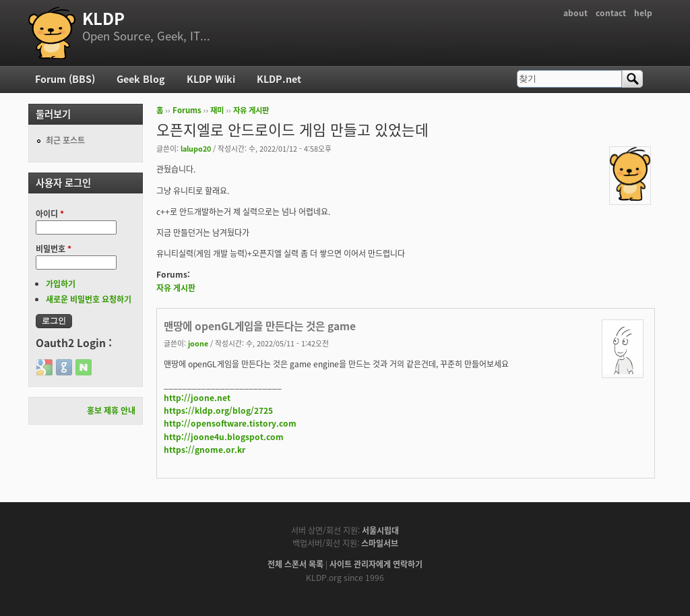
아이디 (50, 214)
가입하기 (61, 284)
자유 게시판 (251, 110)
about (575, 13)
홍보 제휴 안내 (111, 410)
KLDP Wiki (211, 79)
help (643, 13)
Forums (187, 110)
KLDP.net (279, 79)
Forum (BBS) (65, 79)
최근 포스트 (65, 140)
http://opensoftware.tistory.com (230, 423)
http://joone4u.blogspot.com (224, 437)
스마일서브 (380, 543)
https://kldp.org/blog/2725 (218, 410)
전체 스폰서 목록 (295, 564)
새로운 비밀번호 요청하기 (89, 299)
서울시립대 (380, 530)
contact (611, 13)
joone (198, 343)
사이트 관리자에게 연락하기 (376, 564)
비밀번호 (54, 249)
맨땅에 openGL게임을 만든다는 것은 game (260, 326)
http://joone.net (197, 398)
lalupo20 (196, 148)
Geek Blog (141, 79)
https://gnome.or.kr (205, 450)
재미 (217, 110)
